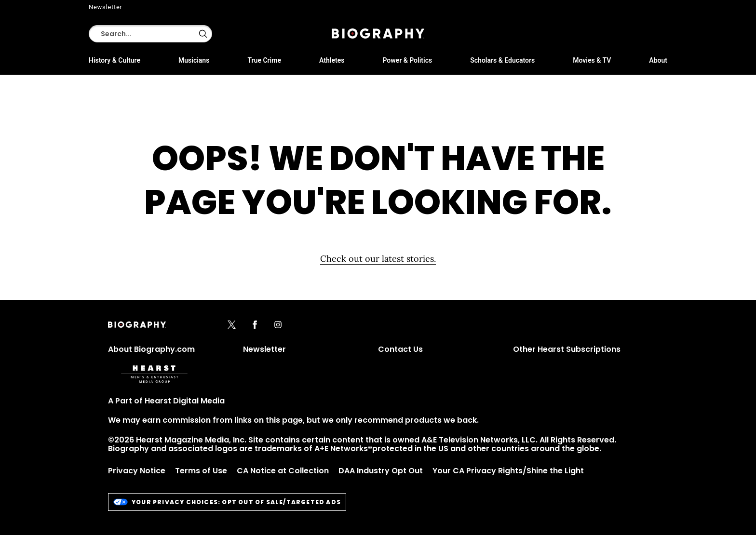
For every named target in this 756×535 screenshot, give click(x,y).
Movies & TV (592, 60)
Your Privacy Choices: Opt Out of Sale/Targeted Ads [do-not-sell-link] (227, 502)
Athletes (332, 60)
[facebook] (255, 325)
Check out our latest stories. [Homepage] (378, 259)
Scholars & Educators (502, 60)
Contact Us (400, 349)
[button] (203, 34)
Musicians (194, 60)
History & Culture (115, 60)
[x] (232, 325)
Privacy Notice (137, 471)
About (658, 60)
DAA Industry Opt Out (381, 471)
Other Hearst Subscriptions (567, 349)
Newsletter (106, 7)
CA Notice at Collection (283, 471)
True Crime (264, 60)
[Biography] (378, 33)
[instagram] (278, 325)
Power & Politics (407, 60)
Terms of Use (201, 471)
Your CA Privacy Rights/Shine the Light (508, 471)
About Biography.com (151, 349)
